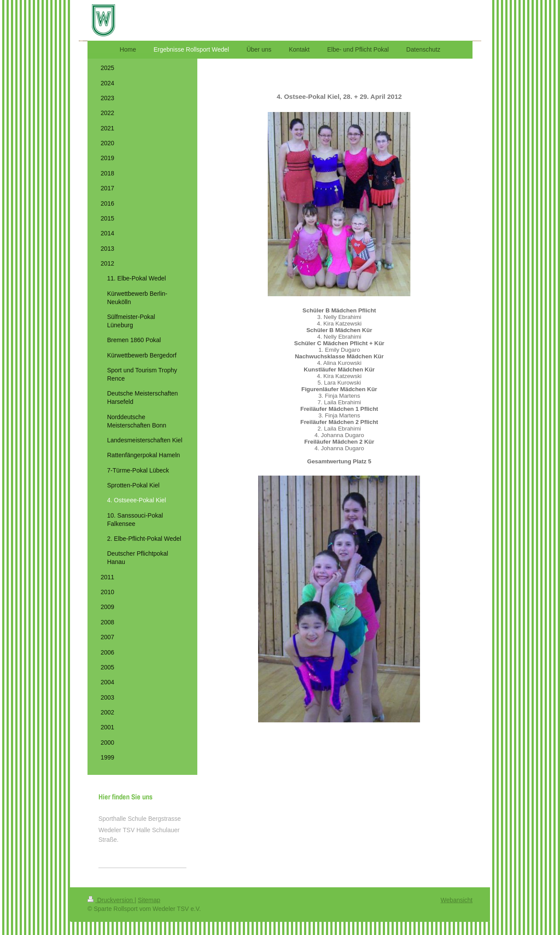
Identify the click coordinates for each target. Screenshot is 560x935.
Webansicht (457, 900)
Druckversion (111, 900)
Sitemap (149, 900)
